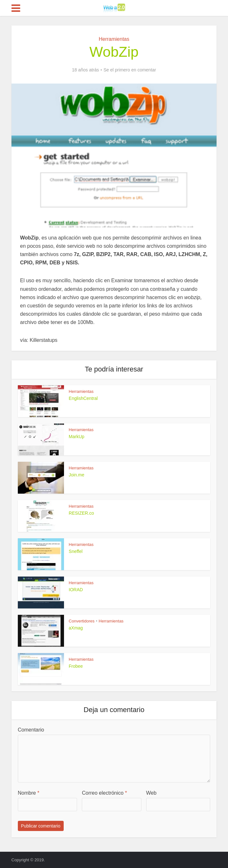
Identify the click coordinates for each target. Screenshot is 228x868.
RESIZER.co (81, 513)
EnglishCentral (83, 398)
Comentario (31, 730)
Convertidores (82, 621)
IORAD (76, 590)
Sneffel (76, 551)
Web (151, 793)
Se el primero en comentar (130, 70)
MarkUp (77, 437)
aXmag (76, 628)
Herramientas (114, 39)
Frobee (76, 666)
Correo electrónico (104, 793)
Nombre (29, 793)
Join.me (77, 475)
